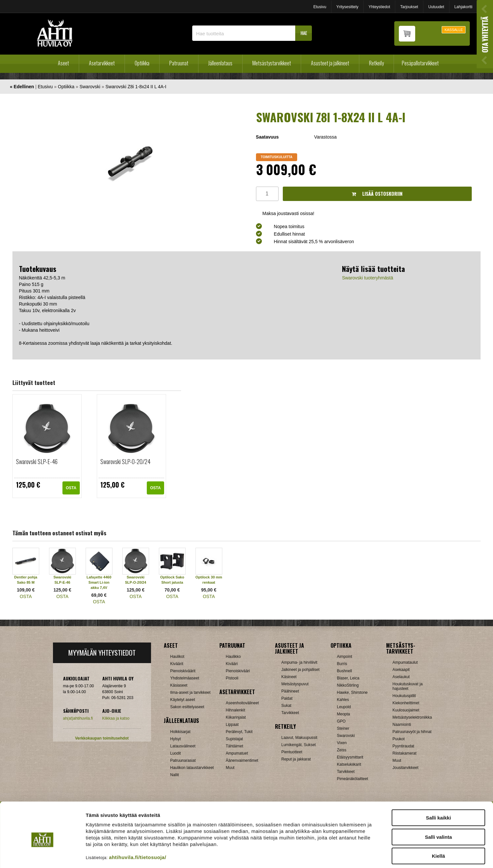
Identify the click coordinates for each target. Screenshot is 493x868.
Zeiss (342, 750)
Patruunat (179, 63)
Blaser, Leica (348, 678)
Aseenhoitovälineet (242, 703)
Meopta (344, 714)
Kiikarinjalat (236, 717)
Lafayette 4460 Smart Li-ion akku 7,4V (99, 582)
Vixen (342, 743)
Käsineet (289, 677)
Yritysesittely (347, 7)
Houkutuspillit (404, 696)
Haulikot (177, 657)
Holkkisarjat (180, 732)
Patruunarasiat (183, 760)
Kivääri (232, 664)
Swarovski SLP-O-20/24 (125, 461)
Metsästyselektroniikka (412, 717)
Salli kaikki (439, 788)
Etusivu (320, 7)
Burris (342, 664)
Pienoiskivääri (238, 671)
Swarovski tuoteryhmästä (367, 278)
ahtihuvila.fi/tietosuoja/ (137, 828)
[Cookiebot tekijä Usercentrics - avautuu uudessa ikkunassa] (42, 855)
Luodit (176, 753)
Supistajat (235, 739)
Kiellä (438, 826)
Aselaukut (401, 677)
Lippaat (232, 725)
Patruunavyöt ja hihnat (412, 732)
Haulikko (233, 657)
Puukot (399, 739)
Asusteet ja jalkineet (330, 63)
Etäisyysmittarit (350, 757)
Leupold (344, 707)
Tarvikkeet (290, 713)
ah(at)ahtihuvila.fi (78, 718)
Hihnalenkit (236, 710)
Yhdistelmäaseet (185, 678)
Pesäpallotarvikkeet (420, 63)
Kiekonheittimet (406, 703)
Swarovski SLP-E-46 (37, 461)
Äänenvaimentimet (242, 760)
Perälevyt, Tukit (239, 732)
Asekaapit (401, 670)
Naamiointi (402, 725)
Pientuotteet (292, 752)
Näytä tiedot (350, 855)
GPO (341, 721)
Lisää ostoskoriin (377, 194)
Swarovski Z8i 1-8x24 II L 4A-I (136, 87)
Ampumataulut (405, 662)
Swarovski (90, 87)
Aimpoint (345, 657)
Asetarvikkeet (102, 63)
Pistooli (232, 678)
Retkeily (376, 63)
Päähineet (290, 691)
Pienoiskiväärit (183, 671)
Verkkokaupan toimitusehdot (102, 738)
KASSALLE (454, 30)
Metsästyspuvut (295, 684)
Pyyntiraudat (404, 746)
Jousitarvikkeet (406, 768)
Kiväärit (177, 664)
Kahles (343, 700)
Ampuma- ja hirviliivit (299, 662)
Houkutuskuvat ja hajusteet (408, 686)
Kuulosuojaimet (406, 710)
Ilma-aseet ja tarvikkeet (190, 693)
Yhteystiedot (379, 7)
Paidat (287, 698)
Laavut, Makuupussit (299, 738)
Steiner (343, 728)
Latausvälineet (183, 746)
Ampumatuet (237, 753)
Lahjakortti (463, 7)
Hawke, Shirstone (352, 693)
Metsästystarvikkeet (272, 63)
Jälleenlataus (220, 63)
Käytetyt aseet (183, 700)
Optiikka (142, 63)
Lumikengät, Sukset (299, 745)
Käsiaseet (179, 685)
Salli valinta (439, 807)
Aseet (63, 63)
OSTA (71, 488)
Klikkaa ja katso (116, 718)
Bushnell (345, 671)
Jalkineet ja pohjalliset (301, 670)
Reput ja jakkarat (296, 759)
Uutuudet (436, 7)
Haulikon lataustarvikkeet (192, 768)
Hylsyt (176, 739)
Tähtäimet (235, 746)
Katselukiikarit (349, 764)
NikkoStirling (348, 685)
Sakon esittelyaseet (187, 707)
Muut (230, 768)
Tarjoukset (409, 7)
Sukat (287, 706)
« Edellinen (22, 87)
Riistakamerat (405, 753)
